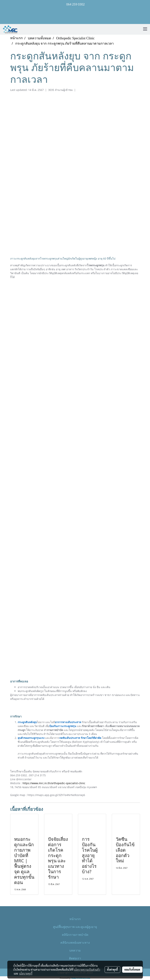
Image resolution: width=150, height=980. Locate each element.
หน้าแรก (75, 919)
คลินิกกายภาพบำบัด (75, 935)
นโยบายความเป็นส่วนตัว (87, 970)
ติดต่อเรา (75, 958)
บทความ (75, 950)
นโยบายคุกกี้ (26, 973)
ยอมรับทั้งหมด (132, 970)
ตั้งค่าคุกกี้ (112, 970)
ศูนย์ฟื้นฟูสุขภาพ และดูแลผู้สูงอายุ (75, 927)
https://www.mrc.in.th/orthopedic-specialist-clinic (54, 783)
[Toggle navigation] (145, 29)
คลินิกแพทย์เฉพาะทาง (75, 942)
